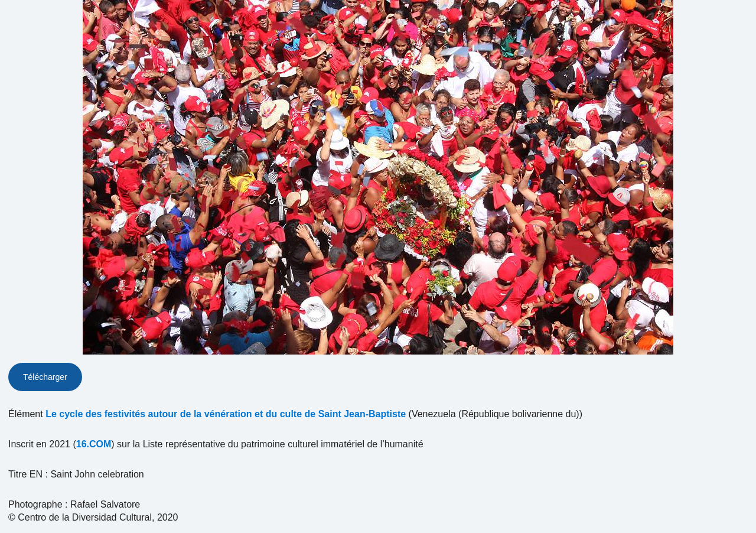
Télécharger (45, 377)
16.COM (94, 444)
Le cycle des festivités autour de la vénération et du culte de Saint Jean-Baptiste (226, 414)
